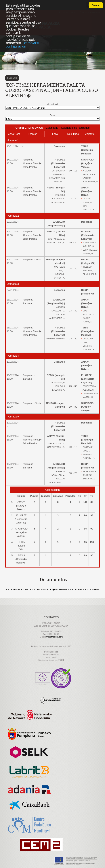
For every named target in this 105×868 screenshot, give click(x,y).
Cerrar (96, 5)
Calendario (52, 128)
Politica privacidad (51, 655)
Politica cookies (51, 652)
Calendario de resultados (75, 128)
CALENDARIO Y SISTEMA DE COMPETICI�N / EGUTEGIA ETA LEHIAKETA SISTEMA (53, 590)
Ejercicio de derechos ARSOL (51, 660)
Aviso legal (51, 657)
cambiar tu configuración (23, 44)
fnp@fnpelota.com (55, 637)
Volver (13, 78)
